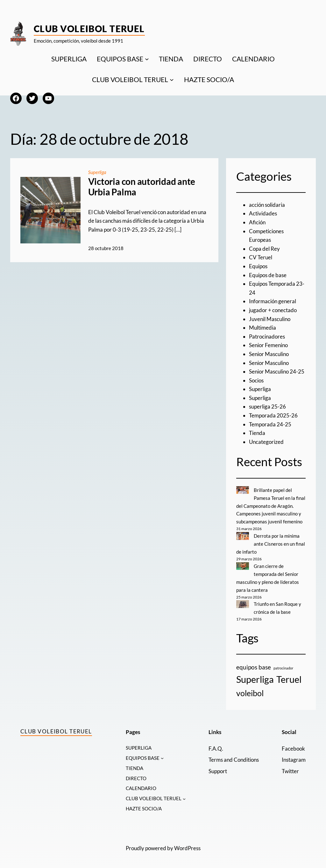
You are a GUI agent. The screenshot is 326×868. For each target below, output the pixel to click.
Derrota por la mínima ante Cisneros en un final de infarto (271, 543)
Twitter (290, 769)
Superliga (97, 172)
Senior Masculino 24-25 (277, 371)
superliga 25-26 (267, 406)
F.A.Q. (216, 746)
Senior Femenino (268, 345)
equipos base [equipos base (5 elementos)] (254, 665)
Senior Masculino (269, 354)
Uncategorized (266, 442)
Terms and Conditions (234, 757)
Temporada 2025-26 (273, 415)
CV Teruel (261, 257)
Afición (257, 222)
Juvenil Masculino (270, 319)
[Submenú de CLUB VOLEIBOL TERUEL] (172, 80)
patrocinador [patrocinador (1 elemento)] (283, 666)
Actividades (263, 213)
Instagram (294, 757)
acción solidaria (267, 205)
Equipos (258, 266)
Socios (256, 380)
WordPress (187, 847)
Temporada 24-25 (270, 424)
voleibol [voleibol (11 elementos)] (250, 691)
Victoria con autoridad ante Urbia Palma (142, 187)
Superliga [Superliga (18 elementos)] (255, 677)
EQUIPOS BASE (120, 59)
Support (218, 769)
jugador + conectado (273, 310)
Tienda (257, 433)
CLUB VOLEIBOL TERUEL (130, 79)
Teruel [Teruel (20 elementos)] (289, 677)
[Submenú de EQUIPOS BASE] (147, 59)
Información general (273, 301)
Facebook (293, 746)
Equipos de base (268, 275)
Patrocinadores (267, 336)
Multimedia (262, 328)
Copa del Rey (264, 249)
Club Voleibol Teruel (89, 29)
